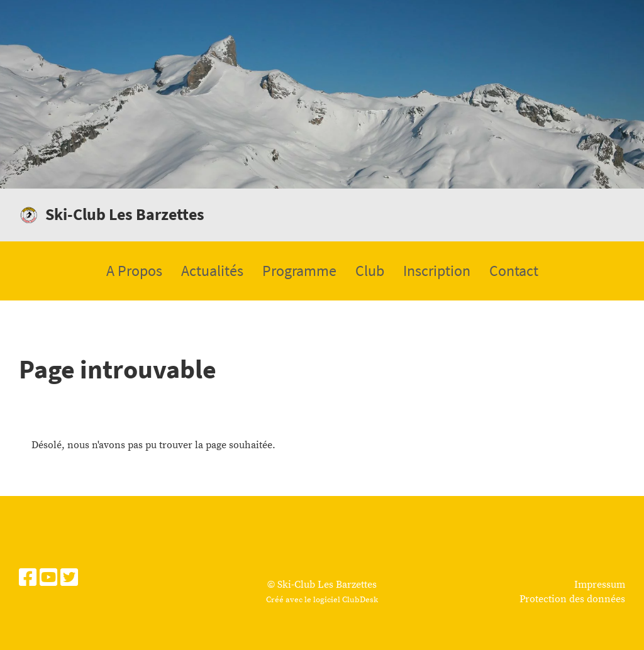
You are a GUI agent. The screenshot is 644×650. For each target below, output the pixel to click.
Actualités (212, 271)
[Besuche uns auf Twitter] (69, 579)
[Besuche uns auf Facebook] (28, 579)
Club (370, 271)
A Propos (134, 271)
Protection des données (572, 599)
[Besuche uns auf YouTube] (48, 579)
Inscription (437, 271)
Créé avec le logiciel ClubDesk (322, 600)
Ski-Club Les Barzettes (125, 214)
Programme (299, 271)
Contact (514, 271)
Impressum (600, 585)
